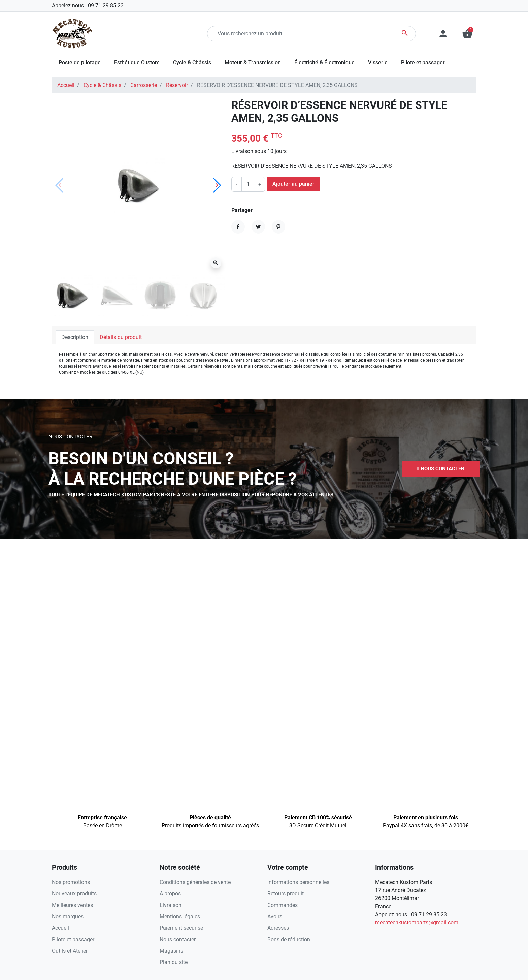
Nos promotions (71, 882)
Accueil (66, 85)
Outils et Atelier (70, 951)
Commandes (283, 905)
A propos (170, 894)
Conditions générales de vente (195, 882)
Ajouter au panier (293, 184)
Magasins (171, 951)
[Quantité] (248, 184)
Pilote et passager (73, 939)
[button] (467, 34)
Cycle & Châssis (102, 85)
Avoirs (275, 916)
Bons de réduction (289, 939)
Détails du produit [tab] (121, 337)
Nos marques (68, 916)
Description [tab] (75, 337)
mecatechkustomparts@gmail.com (417, 923)
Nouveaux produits (74, 894)
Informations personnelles (298, 882)
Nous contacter (178, 939)
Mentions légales (180, 916)
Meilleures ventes (72, 905)
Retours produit (286, 894)
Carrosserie (144, 85)
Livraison (171, 905)
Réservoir (177, 85)
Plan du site (174, 962)
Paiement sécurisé (181, 928)
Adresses (278, 928)
